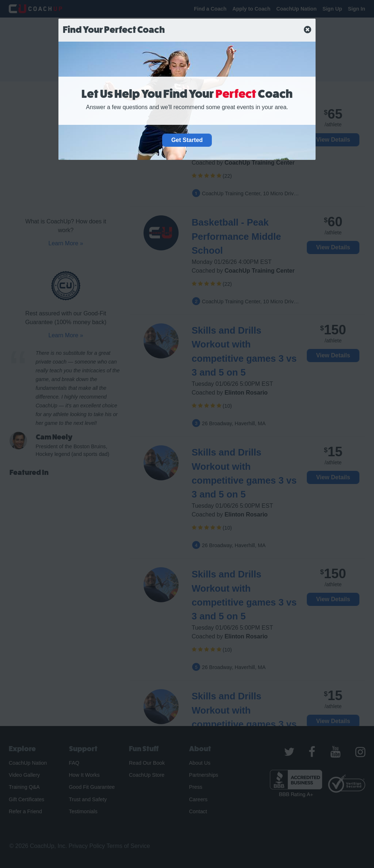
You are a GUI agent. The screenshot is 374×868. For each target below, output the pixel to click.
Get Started (187, 140)
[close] (308, 30)
